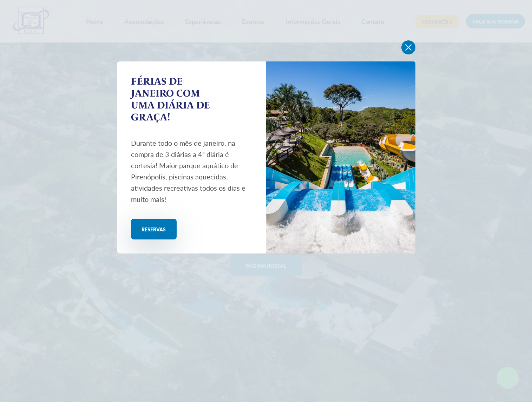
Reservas (160, 230)
